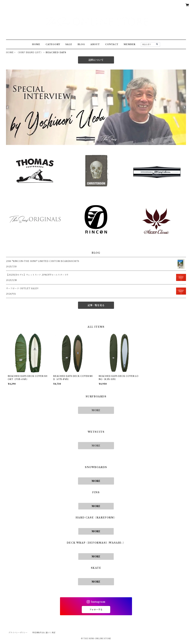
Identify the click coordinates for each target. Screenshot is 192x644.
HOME (36, 44)
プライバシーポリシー (18, 633)
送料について (96, 60)
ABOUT (95, 44)
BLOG (81, 44)
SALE (69, 44)
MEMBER (130, 44)
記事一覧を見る (96, 305)
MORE (96, 410)
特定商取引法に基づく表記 (44, 633)
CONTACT (112, 44)
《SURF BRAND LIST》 (30, 52)
